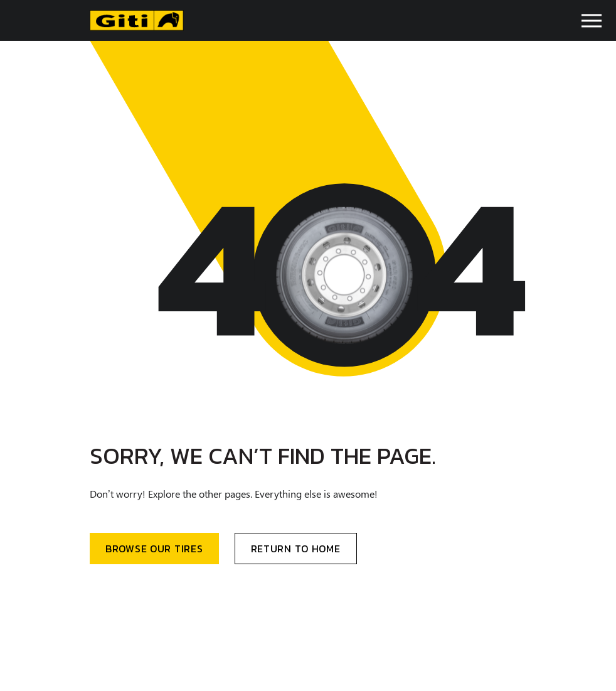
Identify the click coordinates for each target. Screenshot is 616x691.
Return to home (296, 549)
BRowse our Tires (154, 549)
